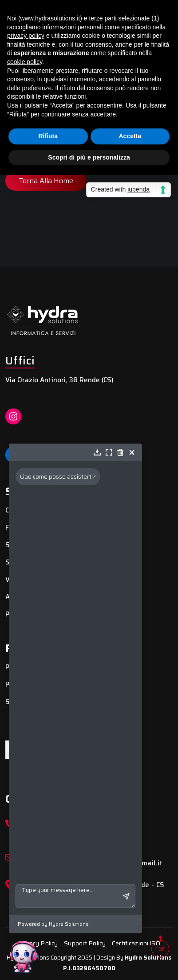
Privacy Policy (38, 943)
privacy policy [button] (26, 36)
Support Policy (85, 943)
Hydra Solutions (148, 958)
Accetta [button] (130, 136)
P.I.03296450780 (89, 968)
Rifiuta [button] (48, 136)
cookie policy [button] (25, 62)
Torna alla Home (46, 181)
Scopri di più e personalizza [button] (89, 157)
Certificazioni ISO (136, 943)
